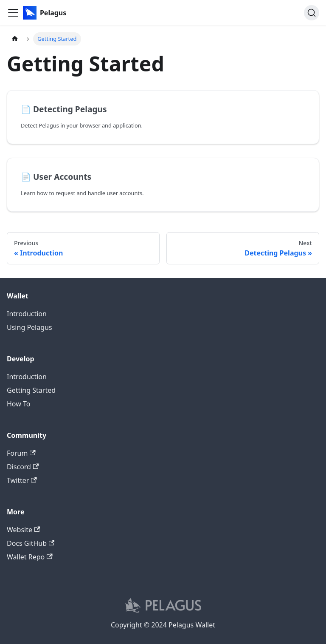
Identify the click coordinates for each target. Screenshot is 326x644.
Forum (21, 453)
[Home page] (15, 39)
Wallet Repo (30, 557)
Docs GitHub (31, 543)
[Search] (312, 13)
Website (23, 530)
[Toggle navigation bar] (13, 13)
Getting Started (31, 390)
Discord (23, 467)
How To (18, 404)
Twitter (22, 480)
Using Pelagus (30, 327)
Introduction (27, 314)
